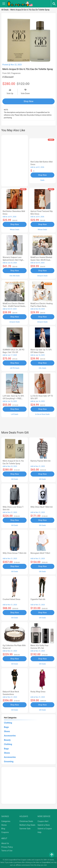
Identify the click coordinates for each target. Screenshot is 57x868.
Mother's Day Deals (27, 825)
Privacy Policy (7, 847)
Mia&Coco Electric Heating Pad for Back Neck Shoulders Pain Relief (42, 306)
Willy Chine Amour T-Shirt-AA (15, 553)
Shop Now (28, 101)
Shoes (7, 731)
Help (40, 832)
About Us (5, 843)
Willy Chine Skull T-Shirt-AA (42, 507)
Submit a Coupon (45, 829)
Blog (3, 829)
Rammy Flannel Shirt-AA (41, 461)
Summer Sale (25, 829)
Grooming (9, 762)
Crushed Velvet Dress (11, 599)
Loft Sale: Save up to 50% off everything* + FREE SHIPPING (13, 399)
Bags (6, 727)
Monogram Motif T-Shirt (40, 553)
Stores (4, 825)
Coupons (5, 832)
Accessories (10, 736)
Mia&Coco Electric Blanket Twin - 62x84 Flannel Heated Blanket (14, 306)
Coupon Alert (43, 821)
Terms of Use (7, 851)
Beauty (7, 740)
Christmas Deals (26, 821)
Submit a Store (44, 825)
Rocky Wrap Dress (38, 692)
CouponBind (46, 862)
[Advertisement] (15, 160)
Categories (6, 821)
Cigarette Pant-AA (38, 599)
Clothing (8, 723)
